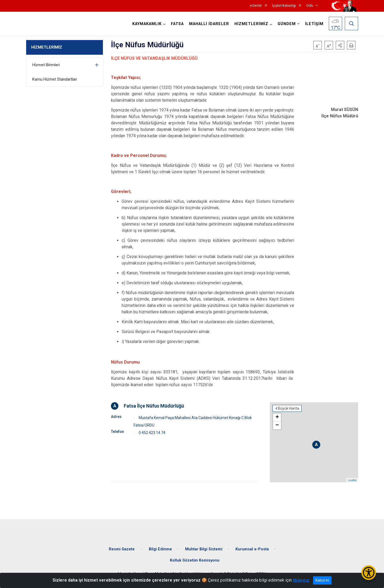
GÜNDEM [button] (287, 24)
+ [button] (277, 417)
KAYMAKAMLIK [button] (147, 24)
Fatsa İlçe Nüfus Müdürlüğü (154, 406)
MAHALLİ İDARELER (209, 24)
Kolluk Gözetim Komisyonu (195, 560)
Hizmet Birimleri (46, 65)
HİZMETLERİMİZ (47, 47)
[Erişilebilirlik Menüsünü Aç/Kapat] (369, 573)
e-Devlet (256, 6)
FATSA (177, 24)
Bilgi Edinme (160, 549)
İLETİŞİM (314, 24)
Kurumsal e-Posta (252, 549)
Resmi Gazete (122, 549)
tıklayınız (301, 580)
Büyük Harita (289, 408)
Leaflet (352, 480)
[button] (340, 45)
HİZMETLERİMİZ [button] (251, 24)
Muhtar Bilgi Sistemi (204, 549)
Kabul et (322, 580)
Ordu (310, 6)
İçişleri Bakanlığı (284, 6)
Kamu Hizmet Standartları (55, 79)
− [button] (277, 425)
